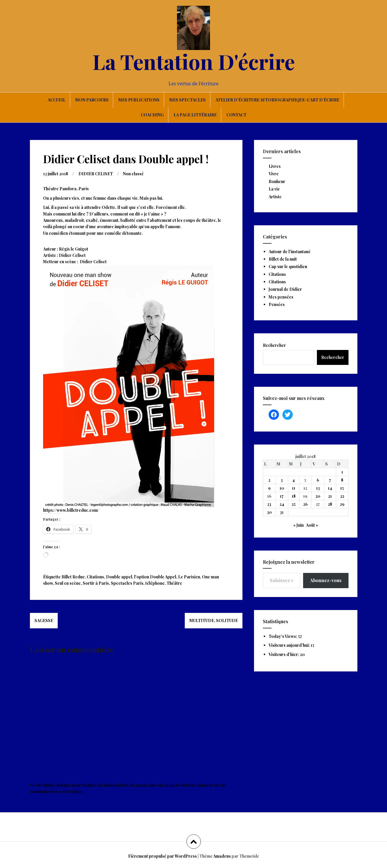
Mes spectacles (187, 100)
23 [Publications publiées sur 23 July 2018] (269, 504)
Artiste (275, 197)
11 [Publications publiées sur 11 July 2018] (294, 488)
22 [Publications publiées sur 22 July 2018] (342, 496)
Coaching (152, 115)
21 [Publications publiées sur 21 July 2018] (330, 496)
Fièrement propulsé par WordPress (162, 856)
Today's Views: (283, 636)
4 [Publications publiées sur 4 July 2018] (293, 480)
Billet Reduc (73, 577)
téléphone (155, 583)
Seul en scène (68, 583)
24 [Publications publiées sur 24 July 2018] (282, 504)
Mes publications (139, 100)
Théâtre (174, 583)
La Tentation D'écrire (194, 61)
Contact (236, 115)
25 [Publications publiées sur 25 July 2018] (294, 504)
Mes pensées (281, 297)
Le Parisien (189, 577)
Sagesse (44, 620)
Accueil (57, 100)
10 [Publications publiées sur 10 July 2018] (282, 488)
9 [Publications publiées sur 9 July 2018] (269, 488)
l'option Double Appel (155, 577)
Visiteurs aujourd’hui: (290, 645)
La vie (274, 189)
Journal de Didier (285, 289)
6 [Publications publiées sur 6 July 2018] (318, 480)
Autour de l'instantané (290, 252)
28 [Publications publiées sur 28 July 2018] (330, 504)
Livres (275, 166)
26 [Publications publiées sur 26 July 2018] (305, 504)
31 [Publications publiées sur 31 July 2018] (282, 512)
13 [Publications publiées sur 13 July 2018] (318, 488)
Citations (95, 577)
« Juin (299, 525)
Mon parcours (92, 100)
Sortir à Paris (96, 583)
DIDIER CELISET (96, 174)
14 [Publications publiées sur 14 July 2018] (330, 488)
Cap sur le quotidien (288, 266)
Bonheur (277, 181)
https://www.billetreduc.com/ (71, 510)
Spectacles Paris (127, 583)
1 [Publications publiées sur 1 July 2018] (342, 472)
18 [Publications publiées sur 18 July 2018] (294, 496)
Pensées (277, 304)
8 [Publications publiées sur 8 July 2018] (342, 480)
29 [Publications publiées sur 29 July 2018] (342, 504)
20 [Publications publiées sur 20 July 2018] (318, 496)
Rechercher (274, 345)
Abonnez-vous (326, 580)
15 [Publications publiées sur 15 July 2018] (342, 488)
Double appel (119, 577)
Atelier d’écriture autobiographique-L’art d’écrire (277, 100)
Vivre (274, 174)
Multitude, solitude (214, 620)
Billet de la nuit (283, 259)
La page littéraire (195, 115)
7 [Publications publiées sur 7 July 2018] (330, 480)
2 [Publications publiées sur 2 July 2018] (269, 480)
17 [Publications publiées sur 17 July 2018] (282, 496)
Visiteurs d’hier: (284, 654)
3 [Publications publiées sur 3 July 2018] (282, 480)
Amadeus (222, 856)
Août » (312, 525)
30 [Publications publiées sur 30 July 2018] (269, 512)
